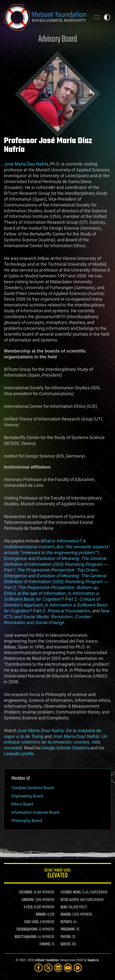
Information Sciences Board (35, 812)
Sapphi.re (93, 960)
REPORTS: (67, 922)
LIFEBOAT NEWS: (71, 892)
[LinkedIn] (58, 968)
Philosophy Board (27, 821)
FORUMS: (45, 944)
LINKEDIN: (28, 900)
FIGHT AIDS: (31, 922)
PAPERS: (66, 937)
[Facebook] (39, 968)
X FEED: (28, 907)
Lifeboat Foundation (47, 960)
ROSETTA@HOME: (26, 937)
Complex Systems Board (33, 788)
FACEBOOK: (26, 892)
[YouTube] (68, 968)
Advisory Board (58, 39)
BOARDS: (66, 915)
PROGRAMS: (68, 930)
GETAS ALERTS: (70, 900)
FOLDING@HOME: (27, 930)
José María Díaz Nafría (26, 164)
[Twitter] (48, 968)
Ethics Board (22, 804)
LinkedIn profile (19, 754)
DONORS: (41, 915)
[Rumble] (78, 968)
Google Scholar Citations (66, 748)
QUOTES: (66, 944)
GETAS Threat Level (57, 874)
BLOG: (64, 907)
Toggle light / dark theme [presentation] (107, 17)
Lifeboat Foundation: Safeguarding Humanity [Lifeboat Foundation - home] (45, 17)
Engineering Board (27, 796)
